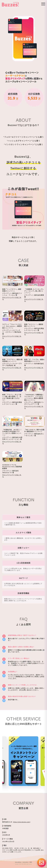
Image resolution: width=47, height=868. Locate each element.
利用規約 (31, 862)
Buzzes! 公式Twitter (18, 862)
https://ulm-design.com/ (22, 822)
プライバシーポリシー (26, 862)
